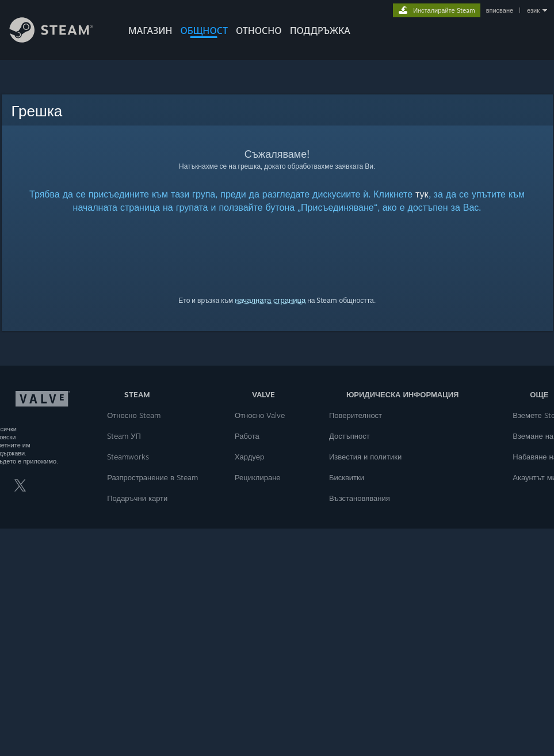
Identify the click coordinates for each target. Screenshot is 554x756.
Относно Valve (260, 415)
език (533, 10)
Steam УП (124, 436)
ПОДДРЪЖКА (320, 31)
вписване (500, 10)
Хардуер (249, 457)
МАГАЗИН (150, 31)
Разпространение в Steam (152, 477)
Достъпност (349, 436)
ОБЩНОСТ (204, 31)
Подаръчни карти (137, 498)
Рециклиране (258, 477)
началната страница (270, 300)
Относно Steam (133, 415)
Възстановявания (360, 498)
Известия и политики (365, 457)
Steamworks (128, 457)
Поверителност (356, 415)
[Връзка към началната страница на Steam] (60, 39)
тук (422, 194)
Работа (247, 436)
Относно (259, 31)
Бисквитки (347, 477)
